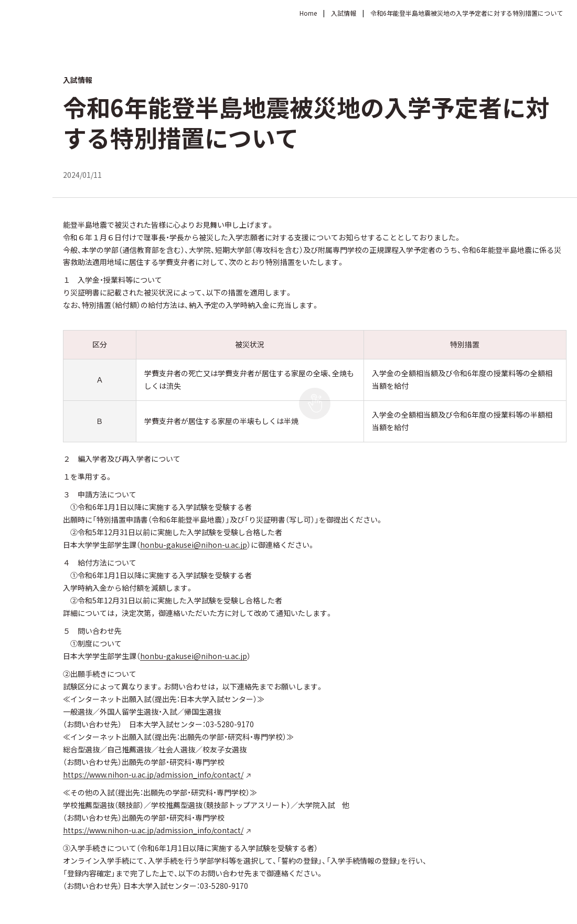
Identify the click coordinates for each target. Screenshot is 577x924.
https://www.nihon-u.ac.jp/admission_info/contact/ (153, 774)
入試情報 (344, 13)
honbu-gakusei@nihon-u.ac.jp (194, 545)
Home (308, 13)
